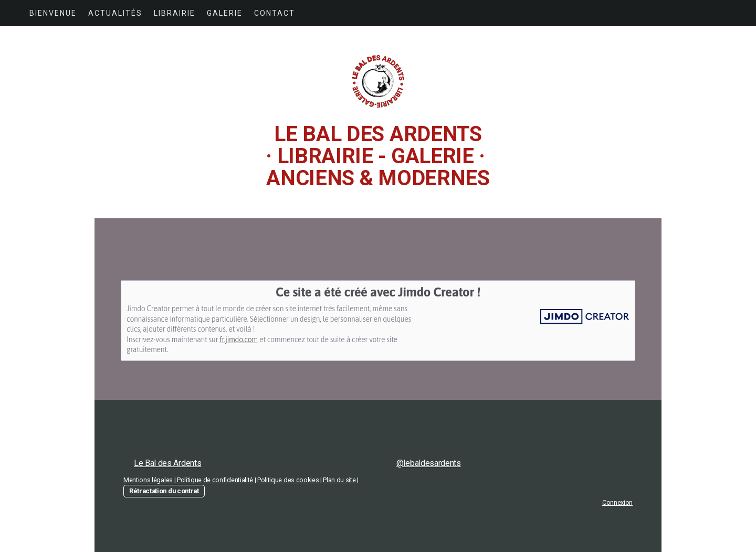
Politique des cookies (288, 480)
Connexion (617, 502)
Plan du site (339, 480)
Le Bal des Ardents (167, 463)
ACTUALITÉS (115, 13)
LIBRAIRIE (175, 13)
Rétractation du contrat (164, 491)
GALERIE (225, 13)
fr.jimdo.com (239, 339)
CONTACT (275, 13)
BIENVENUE (53, 13)
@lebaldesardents (429, 463)
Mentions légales (148, 480)
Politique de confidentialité (215, 480)
